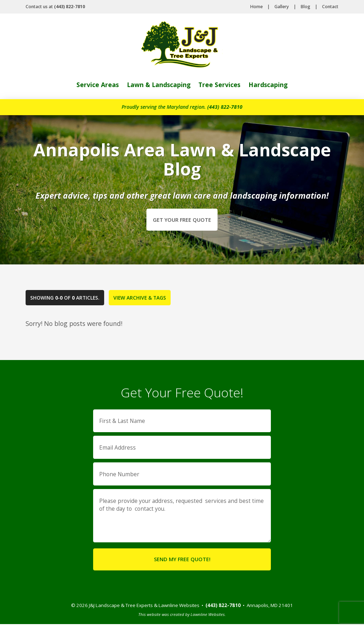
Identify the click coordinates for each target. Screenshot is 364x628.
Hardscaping (269, 85)
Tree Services (220, 85)
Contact (330, 7)
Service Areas (97, 85)
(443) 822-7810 (225, 107)
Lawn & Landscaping (158, 85)
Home (256, 7)
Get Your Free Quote (182, 220)
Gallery (282, 7)
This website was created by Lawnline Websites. (182, 618)
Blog (306, 7)
